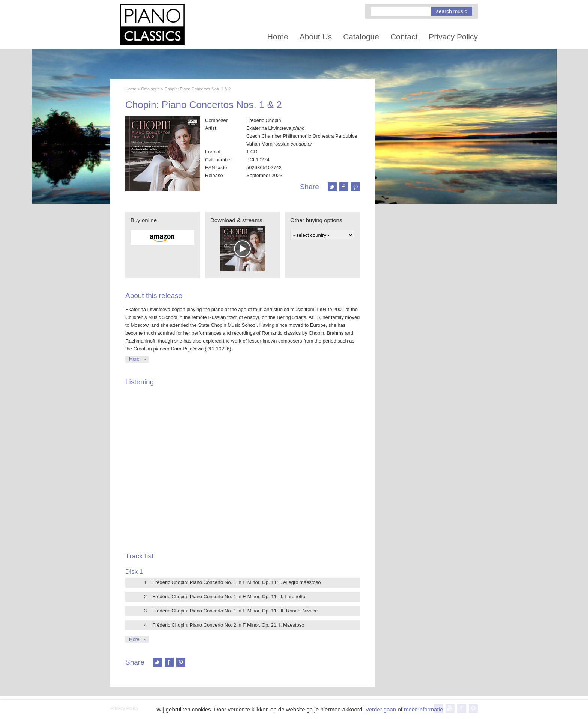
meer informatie (423, 709)
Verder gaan (381, 709)
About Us (316, 37)
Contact (404, 37)
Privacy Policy (453, 37)
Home (278, 37)
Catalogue (361, 37)
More (134, 359)
